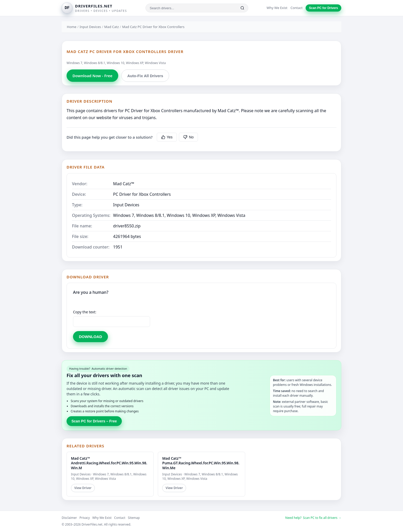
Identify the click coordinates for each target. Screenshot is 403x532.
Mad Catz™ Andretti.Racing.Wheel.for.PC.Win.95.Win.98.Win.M (109, 463)
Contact (296, 8)
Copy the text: (85, 312)
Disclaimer (69, 518)
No (188, 137)
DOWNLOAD (90, 337)
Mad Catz (112, 27)
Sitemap (134, 518)
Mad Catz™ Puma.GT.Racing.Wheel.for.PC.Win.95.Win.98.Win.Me (201, 463)
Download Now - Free (92, 76)
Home (72, 27)
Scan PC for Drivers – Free (94, 421)
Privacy (85, 518)
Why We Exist (277, 8)
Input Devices (90, 27)
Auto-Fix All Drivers (145, 76)
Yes (167, 137)
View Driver (83, 488)
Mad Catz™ (124, 184)
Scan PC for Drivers (323, 8)
